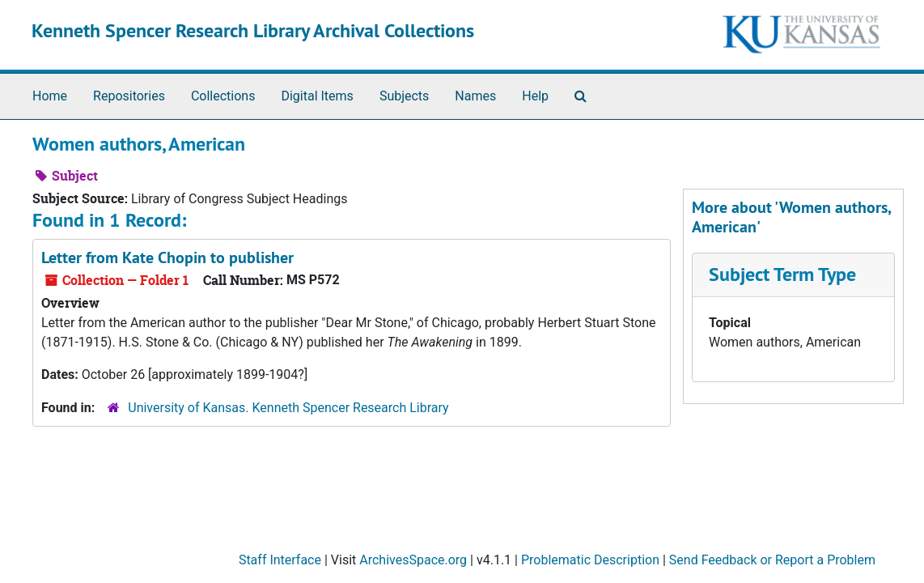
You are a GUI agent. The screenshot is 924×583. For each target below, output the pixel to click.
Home (50, 96)
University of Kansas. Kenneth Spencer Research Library (288, 408)
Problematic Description (590, 560)
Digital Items (317, 96)
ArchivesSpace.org (413, 560)
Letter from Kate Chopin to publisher (167, 257)
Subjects (404, 96)
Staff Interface (280, 560)
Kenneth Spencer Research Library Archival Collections (253, 30)
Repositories (129, 96)
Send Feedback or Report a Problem (772, 560)
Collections (223, 96)
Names (475, 96)
